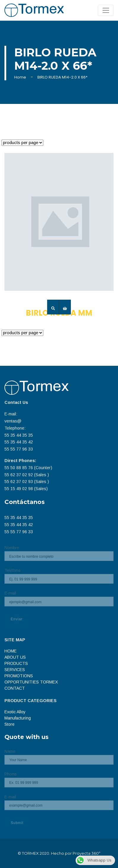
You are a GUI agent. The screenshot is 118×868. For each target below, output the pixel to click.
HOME (11, 651)
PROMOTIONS (19, 676)
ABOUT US (15, 657)
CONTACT (15, 688)
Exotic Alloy (15, 712)
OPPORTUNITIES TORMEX (31, 682)
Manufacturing (18, 718)
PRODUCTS (16, 663)
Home (20, 77)
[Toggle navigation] (106, 10)
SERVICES (15, 670)
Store (9, 724)
